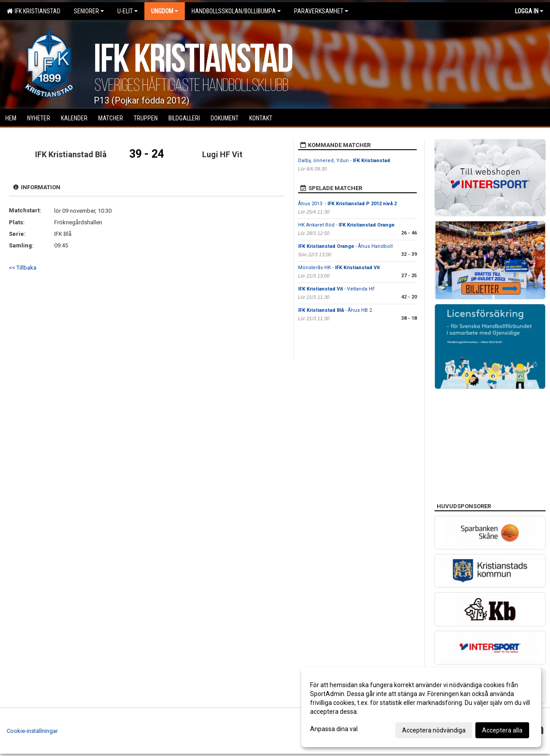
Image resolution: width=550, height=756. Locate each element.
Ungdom (165, 11)
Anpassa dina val (334, 729)
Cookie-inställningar (32, 731)
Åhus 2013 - (347, 204)
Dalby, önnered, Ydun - (344, 161)
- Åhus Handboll (345, 246)
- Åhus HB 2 (335, 310)
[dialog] (421, 707)
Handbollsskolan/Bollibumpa (236, 11)
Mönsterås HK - (339, 268)
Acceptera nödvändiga (434, 730)
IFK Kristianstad (34, 11)
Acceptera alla (502, 730)
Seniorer (89, 11)
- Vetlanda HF (337, 289)
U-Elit (128, 11)
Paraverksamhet (321, 11)
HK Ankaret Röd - (346, 225)
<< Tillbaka (23, 268)
